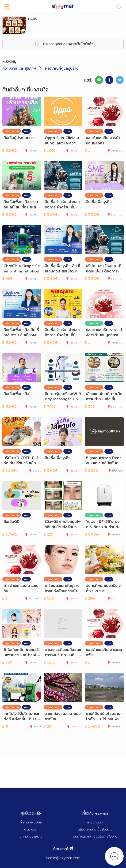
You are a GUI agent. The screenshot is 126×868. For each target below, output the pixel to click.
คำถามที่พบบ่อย (31, 822)
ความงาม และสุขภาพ (19, 68)
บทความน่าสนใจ (31, 836)
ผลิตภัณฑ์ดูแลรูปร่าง (62, 68)
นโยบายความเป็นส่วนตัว (95, 829)
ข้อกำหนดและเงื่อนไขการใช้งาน (95, 836)
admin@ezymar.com (63, 858)
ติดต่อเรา (31, 829)
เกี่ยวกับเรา (95, 822)
